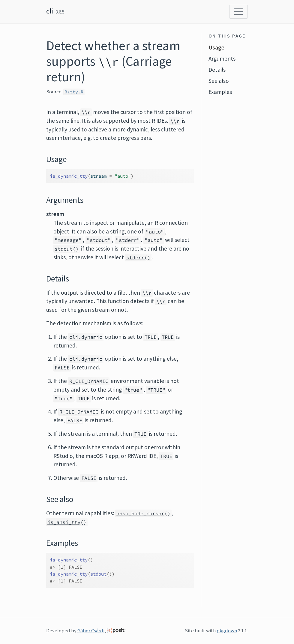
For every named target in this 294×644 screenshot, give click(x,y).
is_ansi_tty (64, 522)
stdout (98, 574)
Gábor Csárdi (91, 630)
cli (50, 11)
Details (217, 70)
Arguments (222, 59)
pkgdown (227, 630)
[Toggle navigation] (238, 12)
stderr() (138, 257)
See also (219, 81)
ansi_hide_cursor (140, 513)
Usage (216, 47)
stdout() (67, 249)
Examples (220, 92)
